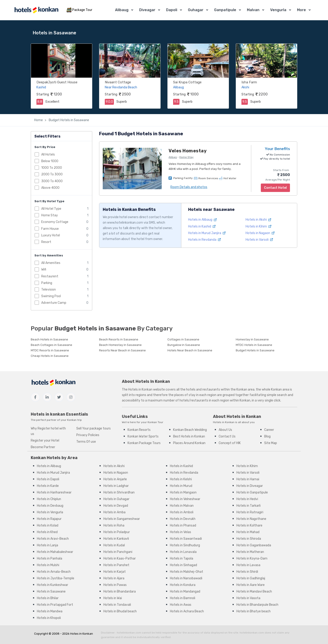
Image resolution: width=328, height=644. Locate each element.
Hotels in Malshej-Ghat (187, 572)
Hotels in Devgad (116, 506)
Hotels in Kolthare (249, 525)
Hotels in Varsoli (259, 240)
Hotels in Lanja (47, 545)
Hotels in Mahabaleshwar (55, 552)
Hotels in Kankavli (116, 539)
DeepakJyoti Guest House (57, 82)
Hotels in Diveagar (250, 486)
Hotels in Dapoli (48, 479)
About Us (225, 430)
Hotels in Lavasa (248, 565)
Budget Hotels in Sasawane (69, 120)
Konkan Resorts (139, 430)
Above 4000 (50, 188)
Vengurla (278, 10)
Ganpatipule (225, 10)
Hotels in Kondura (183, 585)
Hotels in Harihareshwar (54, 492)
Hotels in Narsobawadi (186, 578)
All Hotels (48, 155)
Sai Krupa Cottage (187, 82)
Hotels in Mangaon (183, 492)
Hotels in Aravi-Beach (53, 539)
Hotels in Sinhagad (183, 565)
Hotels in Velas (181, 532)
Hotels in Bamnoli (183, 598)
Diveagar (147, 10)
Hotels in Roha (114, 525)
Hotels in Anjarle (115, 479)
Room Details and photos (189, 187)
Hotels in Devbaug (50, 506)
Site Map (271, 443)
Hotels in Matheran (250, 552)
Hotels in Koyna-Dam (252, 558)
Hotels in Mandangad (185, 592)
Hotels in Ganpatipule (252, 492)
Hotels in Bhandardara (120, 592)
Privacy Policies (88, 435)
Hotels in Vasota (248, 598)
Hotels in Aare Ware (251, 585)
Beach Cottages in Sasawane (51, 345)
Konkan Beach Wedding (190, 430)
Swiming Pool (51, 296)
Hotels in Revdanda (204, 240)
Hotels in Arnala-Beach (54, 572)
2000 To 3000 (52, 174)
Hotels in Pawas (115, 585)
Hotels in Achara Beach (187, 611)
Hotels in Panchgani (118, 552)
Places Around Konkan (189, 443)
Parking (47, 283)
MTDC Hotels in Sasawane (254, 345)
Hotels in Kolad (48, 525)
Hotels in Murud (181, 486)
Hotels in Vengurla (50, 512)
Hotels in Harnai (248, 479)
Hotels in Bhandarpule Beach (257, 605)
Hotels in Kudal (114, 545)
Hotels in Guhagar (116, 499)
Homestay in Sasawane (252, 339)
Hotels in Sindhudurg (185, 545)
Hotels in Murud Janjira (207, 233)
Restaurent (50, 276)
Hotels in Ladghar (116, 486)
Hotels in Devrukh (183, 519)
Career (269, 430)
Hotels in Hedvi (247, 499)
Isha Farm (249, 82)
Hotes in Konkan (82, 634)
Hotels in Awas (181, 605)
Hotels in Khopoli (49, 618)
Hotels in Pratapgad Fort (55, 605)
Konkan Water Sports (143, 436)
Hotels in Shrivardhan (119, 492)
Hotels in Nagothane (251, 519)
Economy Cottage (55, 222)
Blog (267, 436)
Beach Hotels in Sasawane (49, 339)
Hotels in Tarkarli (249, 506)
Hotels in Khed (47, 532)
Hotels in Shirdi (247, 572)
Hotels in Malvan (182, 506)
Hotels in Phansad (183, 525)
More (301, 10)
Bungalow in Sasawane (184, 345)
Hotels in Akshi (258, 220)
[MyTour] (36, 10)
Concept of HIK (230, 443)
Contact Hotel (275, 188)
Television (49, 290)
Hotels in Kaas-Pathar (120, 558)
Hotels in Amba (114, 512)
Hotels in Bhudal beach (120, 611)
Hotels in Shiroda (249, 539)
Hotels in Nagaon (260, 233)
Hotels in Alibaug (202, 220)
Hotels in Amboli (182, 512)
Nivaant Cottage (118, 82)
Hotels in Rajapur (49, 519)
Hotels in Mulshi (48, 565)
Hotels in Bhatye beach (254, 611)
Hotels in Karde (48, 486)
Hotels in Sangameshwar (122, 519)
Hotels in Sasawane (51, 592)
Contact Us (227, 436)
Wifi (44, 270)
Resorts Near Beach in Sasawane (122, 350)
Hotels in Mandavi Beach (254, 592)
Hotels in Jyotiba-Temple (56, 578)
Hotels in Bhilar (48, 598)
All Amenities (51, 263)
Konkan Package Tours (144, 443)
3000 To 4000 (52, 181)
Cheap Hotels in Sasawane (50, 356)
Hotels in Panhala (50, 558)
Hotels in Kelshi (181, 479)
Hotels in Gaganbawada (254, 545)
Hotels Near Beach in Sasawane (190, 350)
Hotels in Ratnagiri (250, 512)
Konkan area (245, 390)
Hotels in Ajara (114, 578)
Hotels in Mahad (248, 532)
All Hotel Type (51, 209)
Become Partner (43, 447)
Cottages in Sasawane (183, 339)
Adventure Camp (54, 303)
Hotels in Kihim (258, 226)
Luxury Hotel (51, 235)
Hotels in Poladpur (117, 532)
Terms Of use (86, 442)
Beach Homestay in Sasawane (120, 345)
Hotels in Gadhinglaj (251, 578)
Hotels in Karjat (115, 572)
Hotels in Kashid (202, 226)
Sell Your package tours (94, 428)
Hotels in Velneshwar (185, 499)
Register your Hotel (45, 441)
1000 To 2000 (52, 168)
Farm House (50, 229)
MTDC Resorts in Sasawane (50, 350)
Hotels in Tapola (182, 558)
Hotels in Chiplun (49, 499)
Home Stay (50, 215)
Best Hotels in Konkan (189, 436)
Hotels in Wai (113, 598)
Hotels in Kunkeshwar (53, 585)
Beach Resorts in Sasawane (119, 339)
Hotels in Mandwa (50, 611)
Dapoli (172, 10)
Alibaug (122, 10)
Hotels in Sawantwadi (186, 539)
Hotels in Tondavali (117, 605)
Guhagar (196, 10)
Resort (46, 242)
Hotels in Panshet (116, 565)
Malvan (253, 10)
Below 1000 (50, 161)
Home (38, 120)
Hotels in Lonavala (183, 552)
